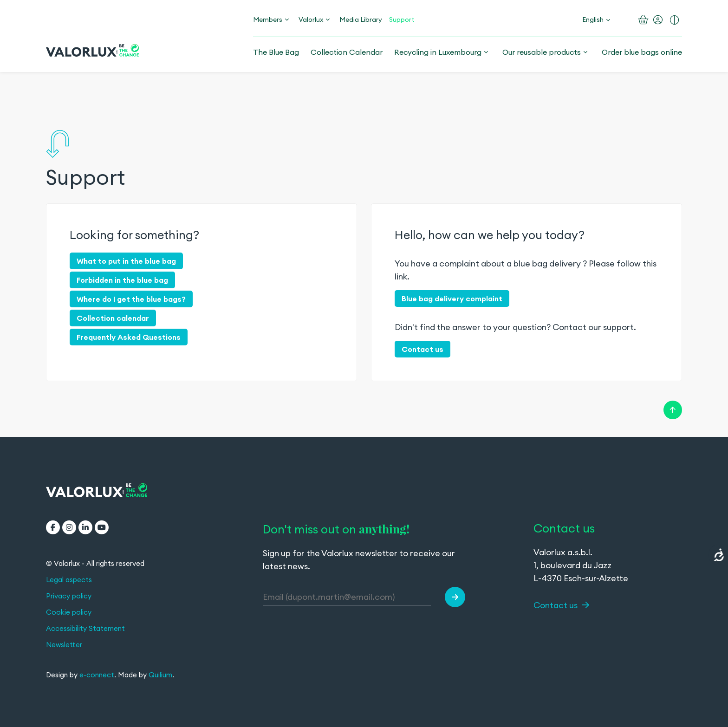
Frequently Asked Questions (129, 337)
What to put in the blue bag (126, 261)
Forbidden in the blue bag (122, 280)
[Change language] (596, 20)
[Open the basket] (643, 20)
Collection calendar (113, 318)
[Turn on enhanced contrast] (675, 20)
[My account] (658, 20)
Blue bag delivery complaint (452, 299)
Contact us (422, 349)
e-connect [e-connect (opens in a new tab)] (97, 675)
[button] (455, 597)
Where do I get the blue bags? (131, 299)
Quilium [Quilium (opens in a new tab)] (160, 675)
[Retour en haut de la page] (673, 409)
